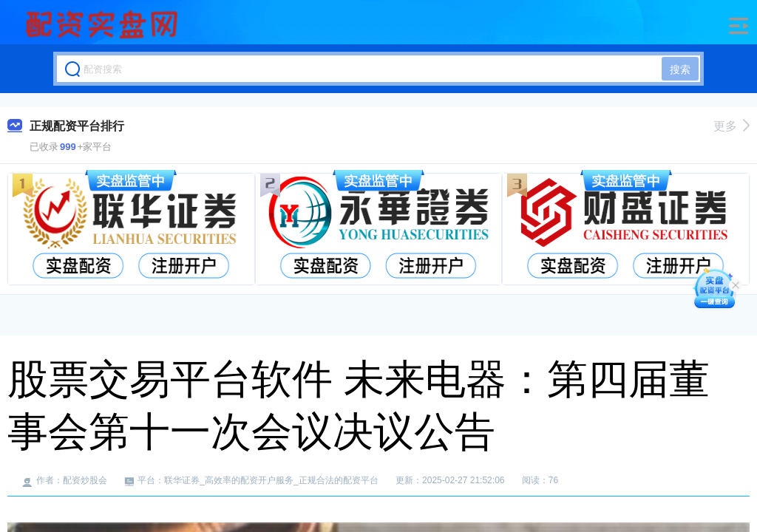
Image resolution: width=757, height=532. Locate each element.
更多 (731, 126)
